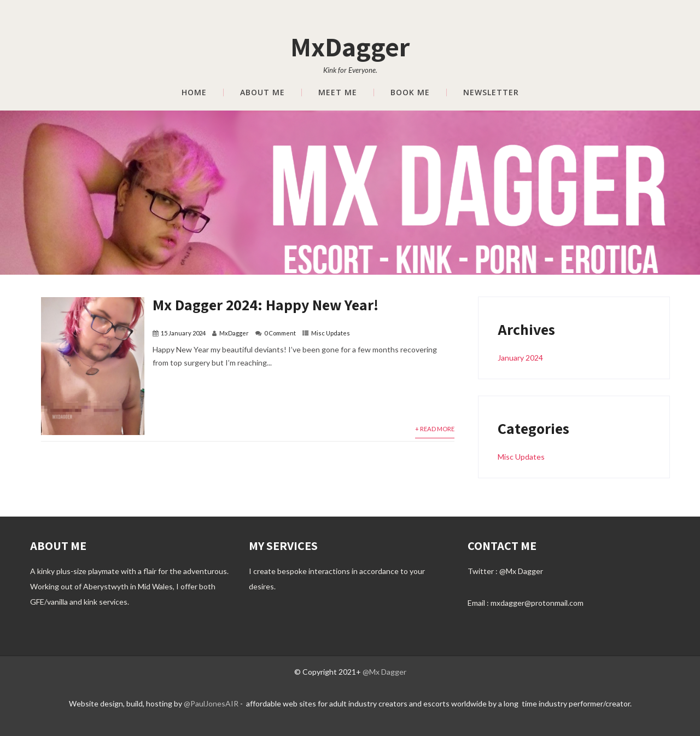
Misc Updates (331, 333)
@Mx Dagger (521, 571)
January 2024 (520, 358)
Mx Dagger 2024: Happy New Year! (266, 305)
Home (194, 92)
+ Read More (435, 429)
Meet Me (338, 92)
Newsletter (491, 92)
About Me (262, 92)
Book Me (410, 92)
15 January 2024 (183, 333)
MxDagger (350, 46)
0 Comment (280, 333)
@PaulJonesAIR (212, 703)
